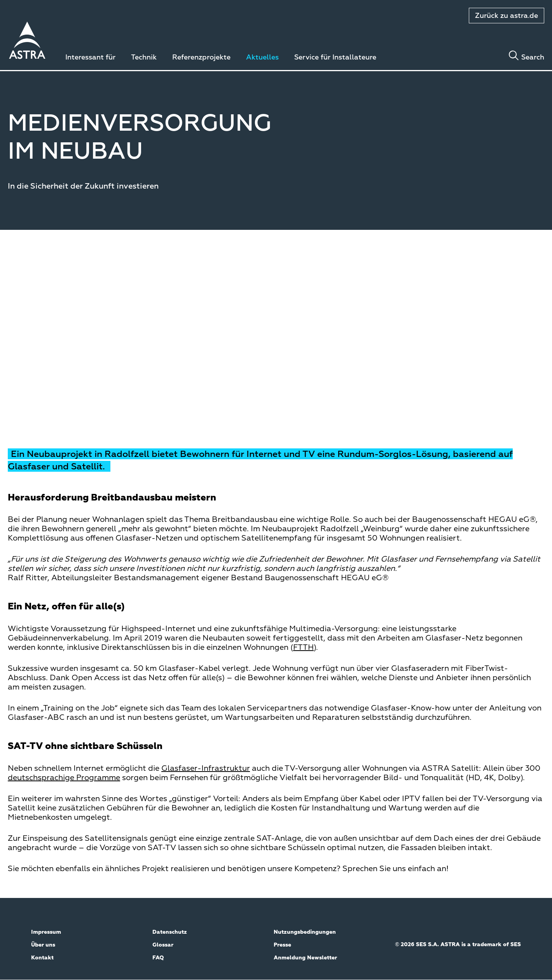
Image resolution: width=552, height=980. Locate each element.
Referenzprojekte (201, 58)
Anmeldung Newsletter (305, 958)
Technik (144, 58)
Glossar (163, 945)
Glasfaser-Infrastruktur (206, 768)
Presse (282, 945)
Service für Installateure (335, 58)
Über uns (43, 945)
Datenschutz (170, 932)
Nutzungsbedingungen (305, 932)
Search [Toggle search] (533, 58)
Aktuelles (262, 58)
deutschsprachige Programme (64, 778)
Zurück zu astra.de (507, 16)
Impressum (46, 932)
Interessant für (90, 58)
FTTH (303, 647)
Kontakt (42, 958)
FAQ (158, 958)
